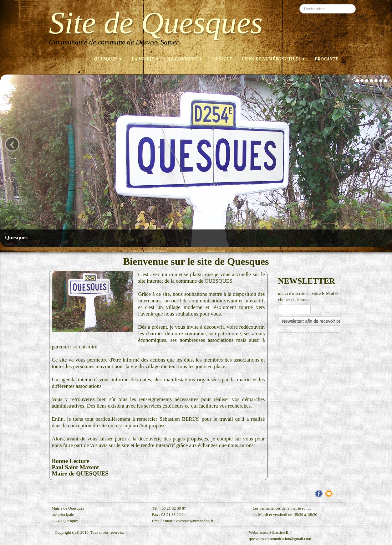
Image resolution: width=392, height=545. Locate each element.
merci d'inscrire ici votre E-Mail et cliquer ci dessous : (308, 297)
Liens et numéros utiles (273, 59)
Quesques (108, 59)
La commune (186, 59)
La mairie (145, 59)
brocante (326, 59)
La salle (222, 59)
